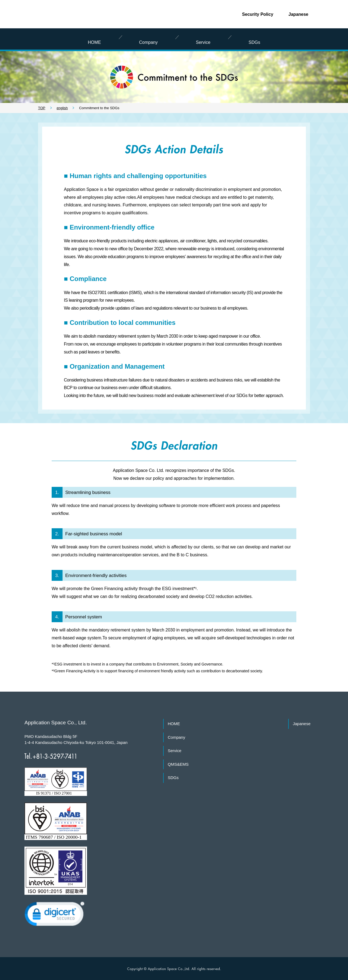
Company (176, 737)
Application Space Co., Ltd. (51, 12)
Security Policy (258, 14)
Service (175, 751)
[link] (55, 916)
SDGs (173, 778)
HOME (174, 724)
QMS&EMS (178, 764)
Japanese (298, 14)
